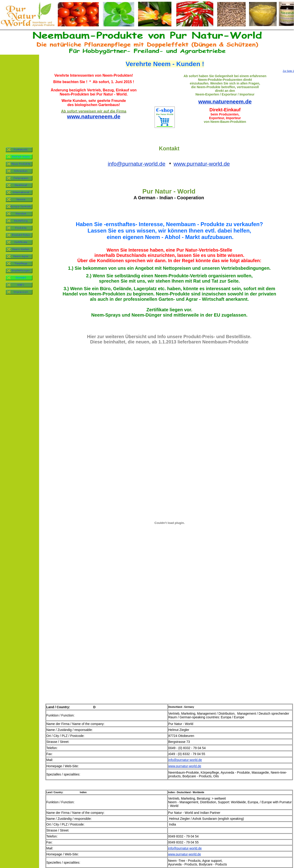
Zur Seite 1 (288, 71)
